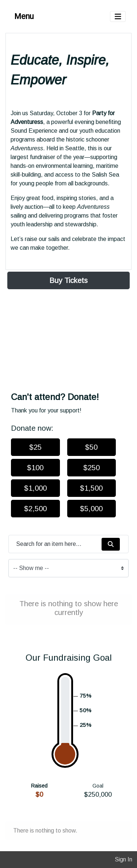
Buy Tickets (68, 280)
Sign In (123, 859)
